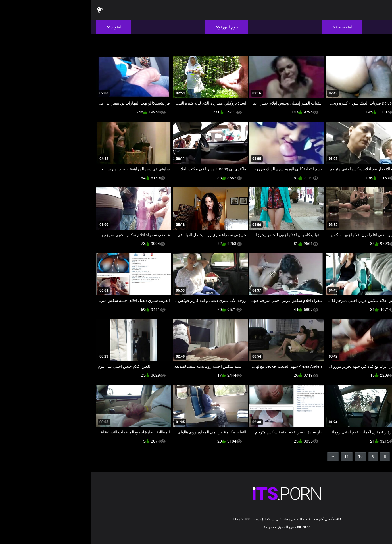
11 (256, 456)
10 (270, 456)
